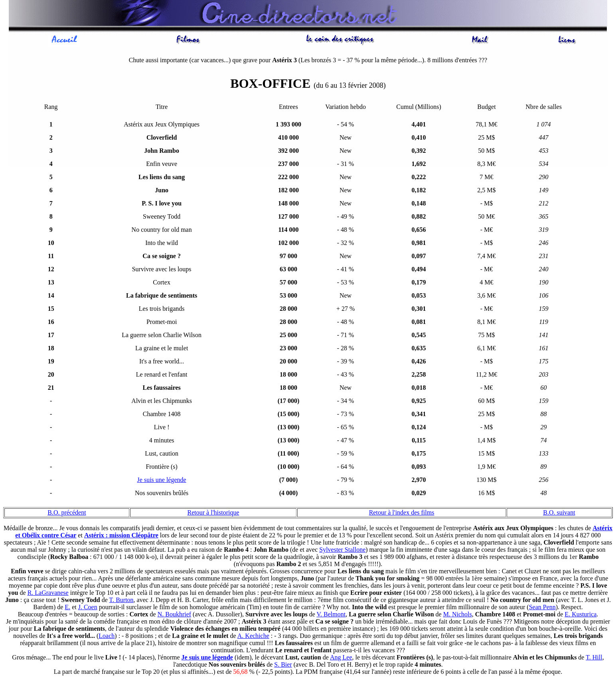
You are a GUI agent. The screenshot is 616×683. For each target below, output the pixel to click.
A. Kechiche (253, 637)
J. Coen (88, 608)
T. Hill (594, 658)
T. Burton (121, 601)
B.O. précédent (67, 514)
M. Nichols (458, 615)
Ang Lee (341, 658)
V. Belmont (331, 615)
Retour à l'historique (213, 514)
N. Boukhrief (174, 615)
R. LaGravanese (48, 594)
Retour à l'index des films (402, 514)
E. (67, 608)
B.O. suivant (559, 514)
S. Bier (283, 666)
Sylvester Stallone (342, 551)
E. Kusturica (580, 615)
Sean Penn (542, 608)
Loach (107, 637)
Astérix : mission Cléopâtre (121, 536)
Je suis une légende (162, 481)
